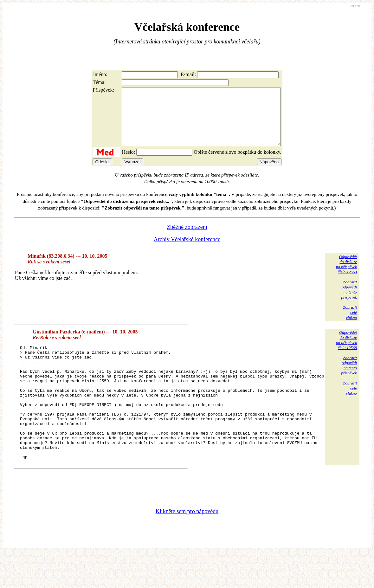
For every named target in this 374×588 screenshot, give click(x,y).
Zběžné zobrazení (187, 238)
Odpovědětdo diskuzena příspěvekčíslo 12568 (346, 351)
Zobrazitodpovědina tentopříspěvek (349, 301)
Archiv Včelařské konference (187, 251)
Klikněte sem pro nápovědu (187, 546)
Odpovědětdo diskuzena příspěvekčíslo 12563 (346, 276)
